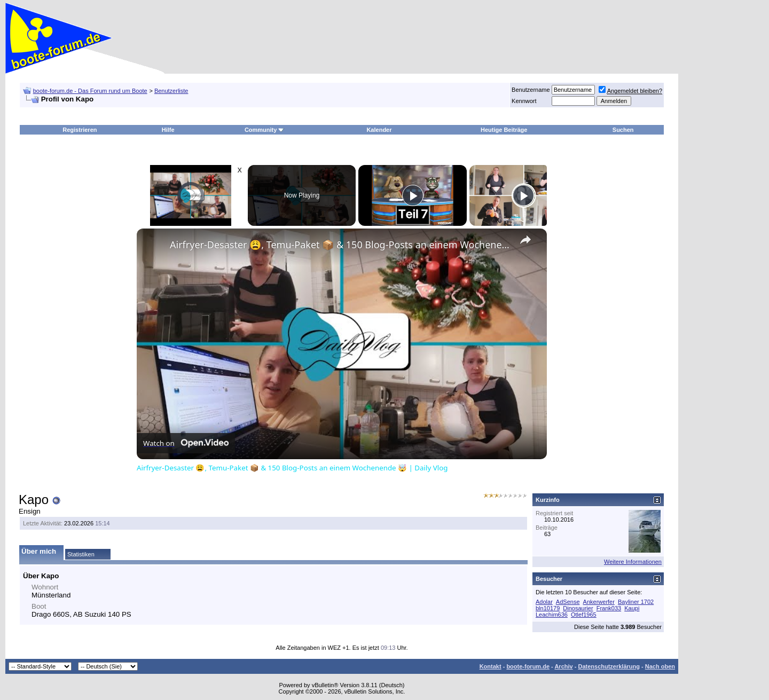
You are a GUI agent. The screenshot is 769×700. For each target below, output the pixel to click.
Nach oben (660, 666)
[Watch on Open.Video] (186, 443)
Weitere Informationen (633, 562)
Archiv (563, 666)
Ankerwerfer (599, 602)
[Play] (413, 195)
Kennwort (524, 101)
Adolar (544, 602)
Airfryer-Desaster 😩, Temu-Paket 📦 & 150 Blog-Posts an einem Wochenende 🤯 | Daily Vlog (340, 245)
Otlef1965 (584, 615)
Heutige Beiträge (504, 130)
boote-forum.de (528, 666)
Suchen (623, 130)
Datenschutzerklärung (609, 666)
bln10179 (548, 608)
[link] (154, 246)
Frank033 (609, 608)
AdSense (568, 602)
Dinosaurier (578, 608)
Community (265, 130)
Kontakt (491, 666)
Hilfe (168, 130)
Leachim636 (552, 615)
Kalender (379, 130)
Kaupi (632, 608)
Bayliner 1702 (636, 602)
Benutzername (531, 90)
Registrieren (80, 130)
